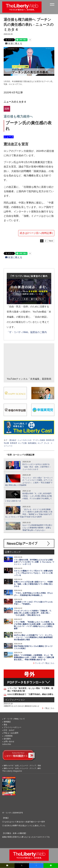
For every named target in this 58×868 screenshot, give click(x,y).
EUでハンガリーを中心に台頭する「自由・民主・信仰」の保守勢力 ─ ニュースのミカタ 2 (37, 467)
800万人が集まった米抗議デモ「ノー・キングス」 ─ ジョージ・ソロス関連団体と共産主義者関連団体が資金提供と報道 (34, 637)
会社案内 (7, 739)
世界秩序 (14, 443)
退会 (5, 725)
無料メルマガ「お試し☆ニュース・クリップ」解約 (22, 768)
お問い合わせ (9, 741)
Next (51, 241)
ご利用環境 (8, 736)
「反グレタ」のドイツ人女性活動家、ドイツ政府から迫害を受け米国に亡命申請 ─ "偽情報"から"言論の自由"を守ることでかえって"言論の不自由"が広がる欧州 (29, 513)
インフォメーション (15, 700)
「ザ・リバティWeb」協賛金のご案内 (27, 332)
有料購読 (7, 722)
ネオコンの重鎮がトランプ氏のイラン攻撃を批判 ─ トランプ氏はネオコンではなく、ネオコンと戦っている (33, 573)
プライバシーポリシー (12, 727)
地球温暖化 (32, 443)
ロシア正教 (22, 443)
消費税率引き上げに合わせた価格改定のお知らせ (21, 706)
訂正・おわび (9, 730)
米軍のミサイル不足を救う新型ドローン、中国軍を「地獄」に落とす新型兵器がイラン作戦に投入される (33, 584)
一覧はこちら (48, 708)
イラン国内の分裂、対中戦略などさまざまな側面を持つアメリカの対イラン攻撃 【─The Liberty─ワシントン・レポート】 (34, 562)
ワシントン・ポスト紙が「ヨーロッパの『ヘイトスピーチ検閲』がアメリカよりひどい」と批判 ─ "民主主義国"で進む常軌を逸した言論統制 (29, 481)
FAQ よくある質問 (11, 733)
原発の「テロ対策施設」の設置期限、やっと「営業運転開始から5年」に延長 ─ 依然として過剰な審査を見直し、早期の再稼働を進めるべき (34, 657)
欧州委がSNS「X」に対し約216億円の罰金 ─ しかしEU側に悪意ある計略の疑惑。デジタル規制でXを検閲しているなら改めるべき (28, 497)
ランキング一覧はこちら (44, 663)
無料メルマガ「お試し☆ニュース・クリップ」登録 (22, 766)
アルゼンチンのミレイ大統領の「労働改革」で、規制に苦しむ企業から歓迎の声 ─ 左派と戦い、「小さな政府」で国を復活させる (33, 613)
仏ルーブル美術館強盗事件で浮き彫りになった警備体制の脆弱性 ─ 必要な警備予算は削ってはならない (37, 528)
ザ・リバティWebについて (14, 719)
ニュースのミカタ (25, 440)
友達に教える (14, 44)
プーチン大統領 (39, 440)
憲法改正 (13, 440)
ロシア (40, 443)
